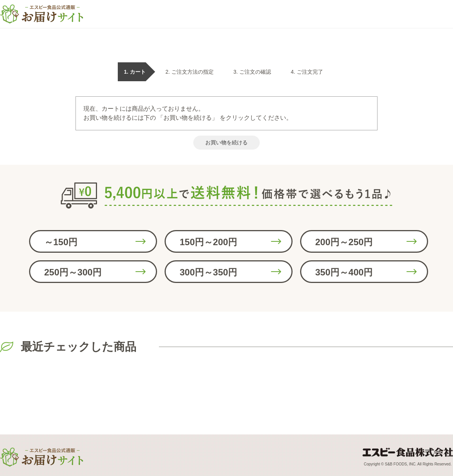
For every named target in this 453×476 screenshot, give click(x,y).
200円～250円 (344, 242)
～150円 (61, 242)
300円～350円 (208, 272)
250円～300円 (73, 272)
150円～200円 (208, 242)
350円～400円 (344, 272)
